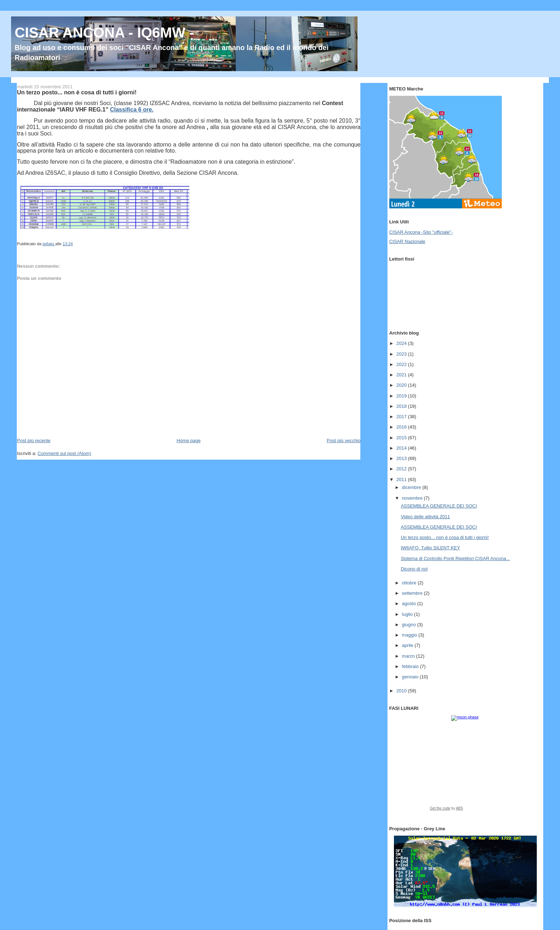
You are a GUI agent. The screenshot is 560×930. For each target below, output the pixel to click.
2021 (402, 375)
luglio (408, 614)
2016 (402, 427)
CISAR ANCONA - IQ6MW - (104, 33)
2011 (402, 479)
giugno (409, 625)
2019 (402, 396)
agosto (409, 603)
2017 (402, 417)
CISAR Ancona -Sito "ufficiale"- (421, 232)
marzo (409, 656)
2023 (402, 354)
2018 (402, 406)
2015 (402, 438)
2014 (402, 448)
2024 (402, 343)
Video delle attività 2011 (425, 517)
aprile (408, 645)
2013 (402, 458)
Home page (188, 441)
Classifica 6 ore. (132, 110)
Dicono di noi (414, 569)
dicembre (412, 487)
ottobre (410, 583)
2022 (402, 364)
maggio (410, 635)
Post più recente (34, 441)
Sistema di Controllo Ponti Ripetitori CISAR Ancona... (455, 558)
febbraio (411, 666)
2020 (402, 385)
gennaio (411, 677)
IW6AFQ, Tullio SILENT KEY (430, 548)
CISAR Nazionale (407, 241)
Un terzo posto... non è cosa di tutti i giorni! (445, 537)
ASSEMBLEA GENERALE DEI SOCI (439, 506)
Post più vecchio (344, 441)
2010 (402, 691)
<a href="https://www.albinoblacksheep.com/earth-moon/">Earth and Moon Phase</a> (465, 765)
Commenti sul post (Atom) (64, 453)
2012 (402, 469)
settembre (413, 593)
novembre (413, 498)
